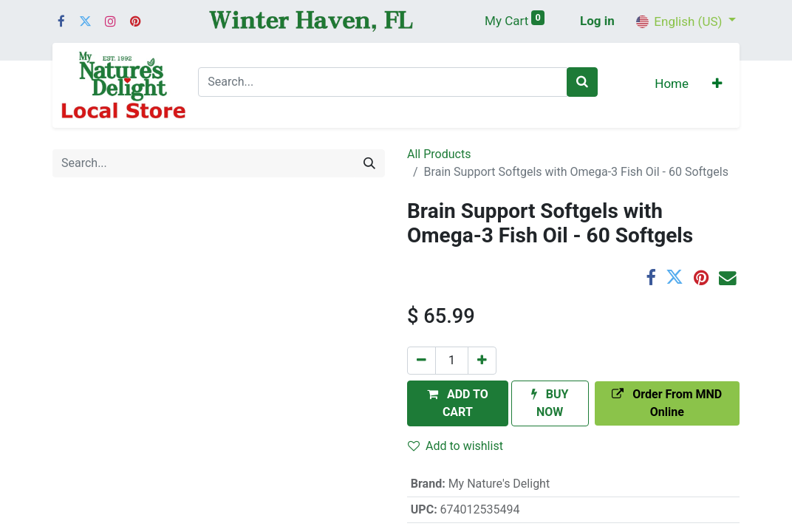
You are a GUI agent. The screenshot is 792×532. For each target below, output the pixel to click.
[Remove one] (421, 361)
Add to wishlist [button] (455, 446)
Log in (597, 21)
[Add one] (482, 361)
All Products (439, 154)
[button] (717, 85)
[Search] (582, 82)
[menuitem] (672, 85)
